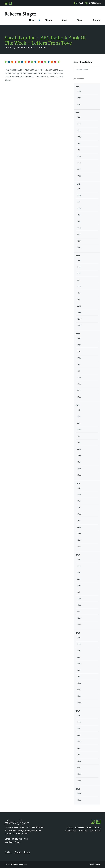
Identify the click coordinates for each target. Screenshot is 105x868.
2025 (78, 113)
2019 (78, 555)
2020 (78, 483)
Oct (79, 169)
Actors (70, 827)
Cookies (8, 852)
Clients (48, 20)
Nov (79, 241)
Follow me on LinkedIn (10, 3)
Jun (79, 143)
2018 (78, 633)
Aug (79, 156)
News (64, 20)
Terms (27, 852)
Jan (79, 117)
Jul (78, 150)
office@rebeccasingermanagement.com (23, 831)
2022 (78, 334)
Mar (79, 98)
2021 (78, 405)
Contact (96, 20)
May (79, 137)
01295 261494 (95, 3)
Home (32, 20)
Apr (79, 104)
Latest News (71, 831)
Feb (79, 91)
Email (81, 3)
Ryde (98, 864)
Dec (79, 176)
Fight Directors (94, 827)
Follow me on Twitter (6, 3)
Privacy (18, 852)
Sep (79, 163)
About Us (83, 831)
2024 (78, 184)
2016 (78, 789)
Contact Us (95, 831)
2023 (78, 256)
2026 (78, 87)
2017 (78, 711)
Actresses (80, 827)
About (80, 20)
